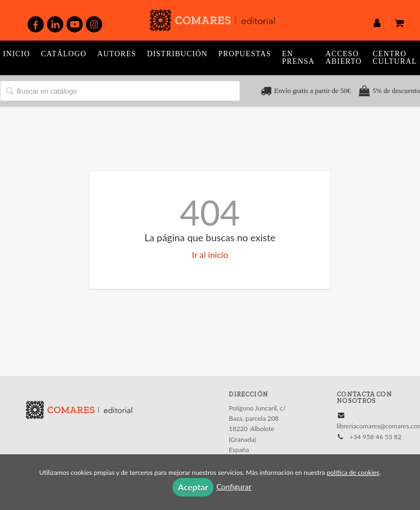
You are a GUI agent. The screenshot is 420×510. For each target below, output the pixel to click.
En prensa (298, 58)
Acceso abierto (344, 58)
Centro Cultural (395, 58)
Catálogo (64, 54)
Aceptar (193, 487)
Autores (117, 54)
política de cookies (353, 472)
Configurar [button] (234, 486)
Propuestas (245, 54)
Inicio (17, 54)
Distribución (177, 54)
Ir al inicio (210, 254)
